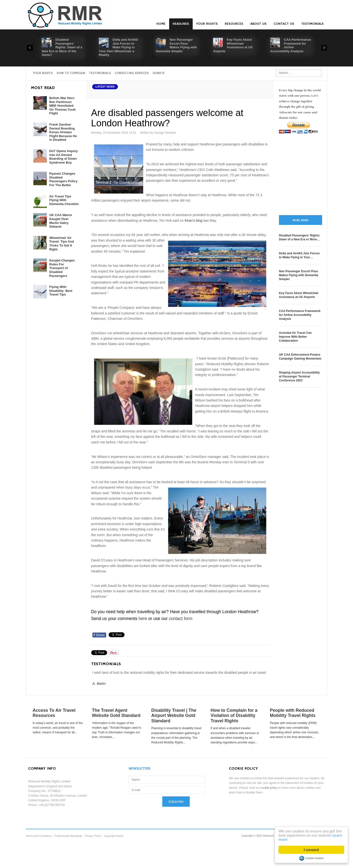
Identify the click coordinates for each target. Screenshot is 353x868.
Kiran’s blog (194, 220)
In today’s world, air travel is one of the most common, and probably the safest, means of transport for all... (58, 728)
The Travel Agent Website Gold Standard (116, 713)
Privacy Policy (93, 836)
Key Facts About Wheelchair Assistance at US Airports (233, 45)
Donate (159, 73)
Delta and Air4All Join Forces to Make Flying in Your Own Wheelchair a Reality (118, 47)
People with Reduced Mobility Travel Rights (293, 713)
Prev (30, 48)
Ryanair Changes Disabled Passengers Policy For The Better (63, 179)
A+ (254, 92)
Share (99, 635)
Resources (234, 24)
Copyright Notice (114, 836)
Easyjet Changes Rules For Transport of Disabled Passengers (62, 268)
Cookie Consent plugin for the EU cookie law (312, 858)
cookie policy (269, 788)
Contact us (284, 24)
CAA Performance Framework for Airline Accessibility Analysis (291, 45)
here (143, 619)
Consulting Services (132, 73)
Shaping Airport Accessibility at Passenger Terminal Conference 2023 (299, 376)
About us (258, 24)
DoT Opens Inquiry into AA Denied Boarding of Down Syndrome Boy (63, 157)
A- (265, 92)
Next (324, 48)
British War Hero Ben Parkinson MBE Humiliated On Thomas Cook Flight (63, 106)
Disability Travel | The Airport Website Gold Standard (174, 716)
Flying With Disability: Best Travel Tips (61, 291)
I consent (311, 850)
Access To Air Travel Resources (54, 713)
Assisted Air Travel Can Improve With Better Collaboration (295, 337)
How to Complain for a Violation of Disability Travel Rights (234, 716)
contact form (181, 619)
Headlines (181, 24)
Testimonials (312, 24)
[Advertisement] (301, 174)
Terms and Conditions (39, 836)
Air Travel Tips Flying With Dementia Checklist (64, 200)
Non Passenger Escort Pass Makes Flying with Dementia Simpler (176, 45)
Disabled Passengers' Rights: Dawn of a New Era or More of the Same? (62, 47)
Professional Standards (68, 836)
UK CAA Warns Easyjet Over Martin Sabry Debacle (61, 221)
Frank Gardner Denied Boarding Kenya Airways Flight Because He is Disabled (63, 132)
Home (161, 24)
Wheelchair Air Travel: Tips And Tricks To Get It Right (62, 244)
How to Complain (71, 73)
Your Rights (207, 24)
